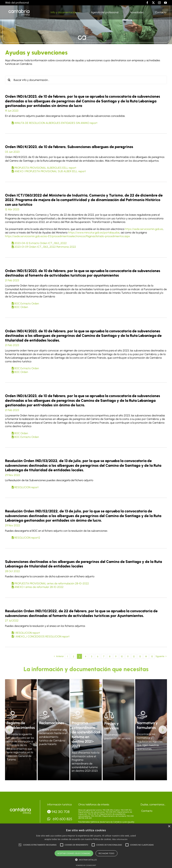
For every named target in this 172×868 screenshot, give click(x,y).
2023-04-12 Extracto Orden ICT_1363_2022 (39, 243)
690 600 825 (60, 819)
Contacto (146, 811)
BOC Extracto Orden (25, 304)
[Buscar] (9, 80)
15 (152, 656)
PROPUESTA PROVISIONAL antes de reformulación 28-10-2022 (50, 583)
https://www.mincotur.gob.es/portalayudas (94, 233)
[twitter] (153, 3)
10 (122, 656)
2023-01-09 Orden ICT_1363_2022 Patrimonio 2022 (44, 247)
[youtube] (165, 3)
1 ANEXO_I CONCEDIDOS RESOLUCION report (41, 636)
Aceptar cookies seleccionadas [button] (74, 853)
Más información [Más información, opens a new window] (120, 839)
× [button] (169, 826)
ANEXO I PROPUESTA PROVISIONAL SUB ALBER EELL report (49, 171)
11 (128, 656)
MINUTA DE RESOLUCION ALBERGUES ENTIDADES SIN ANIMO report (55, 123)
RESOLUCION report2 (26, 538)
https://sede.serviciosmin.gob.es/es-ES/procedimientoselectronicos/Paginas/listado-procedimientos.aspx (68, 236)
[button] (9, 730)
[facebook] (147, 3)
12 (134, 656)
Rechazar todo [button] (106, 853)
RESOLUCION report (25, 487)
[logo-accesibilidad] (20, 808)
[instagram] (159, 3)
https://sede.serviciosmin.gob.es (144, 229)
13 (140, 656)
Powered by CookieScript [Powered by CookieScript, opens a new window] (86, 865)
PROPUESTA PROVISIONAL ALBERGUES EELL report (44, 168)
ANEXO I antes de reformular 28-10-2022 (38, 587)
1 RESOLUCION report (26, 633)
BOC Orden (20, 307)
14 (146, 656)
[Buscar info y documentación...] (86, 80)
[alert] (86, 846)
